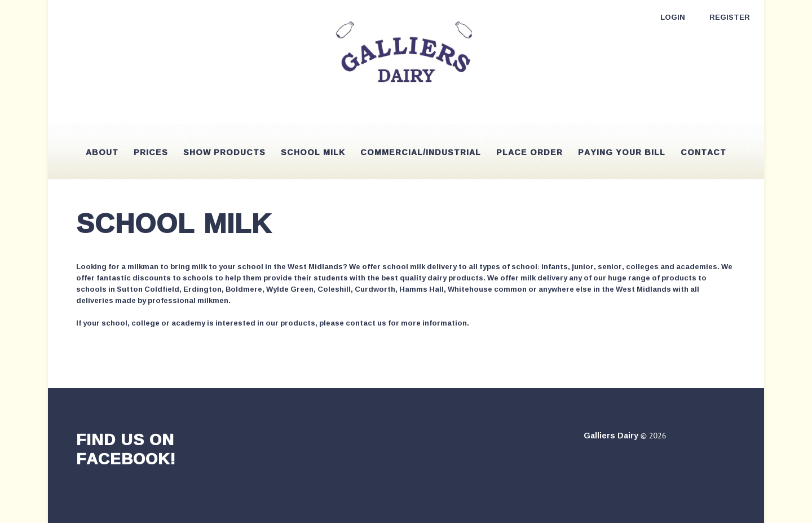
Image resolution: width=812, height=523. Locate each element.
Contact (703, 152)
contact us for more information (406, 323)
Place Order (529, 152)
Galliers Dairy (611, 435)
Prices (151, 152)
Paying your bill (622, 152)
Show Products (224, 152)
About (102, 152)
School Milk (313, 152)
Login (673, 17)
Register (730, 17)
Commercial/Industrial (421, 152)
